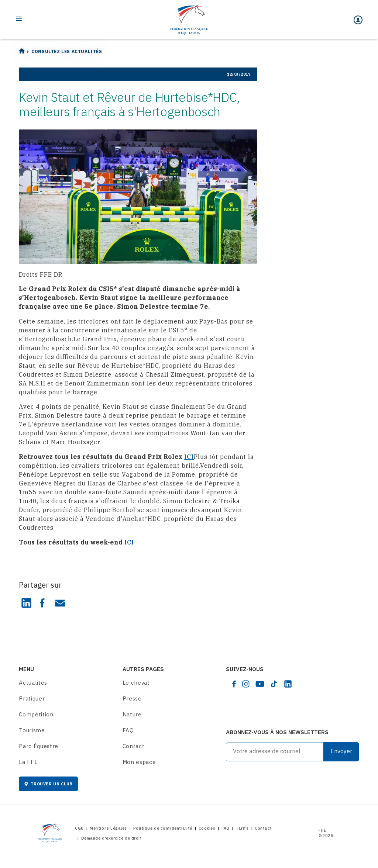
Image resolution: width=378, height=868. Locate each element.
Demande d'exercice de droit (112, 838)
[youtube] (260, 684)
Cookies (207, 828)
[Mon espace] (358, 20)
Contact (134, 746)
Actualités (33, 683)
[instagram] (246, 684)
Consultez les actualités (67, 51)
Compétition (36, 714)
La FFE (28, 762)
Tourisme (32, 730)
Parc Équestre (39, 746)
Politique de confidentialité (163, 828)
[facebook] (234, 684)
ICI (189, 457)
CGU (79, 828)
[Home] (189, 20)
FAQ (128, 730)
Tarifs (242, 828)
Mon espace (139, 762)
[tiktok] (274, 684)
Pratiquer (32, 698)
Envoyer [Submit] (341, 751)
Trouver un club (48, 784)
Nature (132, 714)
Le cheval (136, 683)
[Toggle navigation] (19, 19)
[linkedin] (288, 684)
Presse (132, 698)
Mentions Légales (108, 828)
